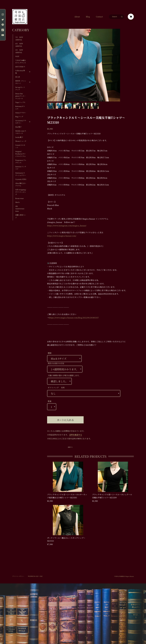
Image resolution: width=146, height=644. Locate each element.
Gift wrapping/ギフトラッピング (21, 192)
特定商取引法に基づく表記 (35, 576)
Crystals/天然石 (21, 179)
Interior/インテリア (21, 168)
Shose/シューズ (21, 141)
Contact (99, 17)
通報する (70, 447)
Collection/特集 (20, 72)
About (77, 17)
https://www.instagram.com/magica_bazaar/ (67, 226)
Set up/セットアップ (20, 88)
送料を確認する (76, 435)
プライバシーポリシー (18, 576)
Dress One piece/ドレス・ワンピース (21, 96)
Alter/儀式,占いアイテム (21, 184)
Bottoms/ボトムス (20, 108)
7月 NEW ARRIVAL (20, 38)
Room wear (19, 198)
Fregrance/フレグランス (21, 161)
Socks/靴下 (19, 137)
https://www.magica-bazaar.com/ (62, 236)
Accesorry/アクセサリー (21, 122)
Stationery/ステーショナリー (21, 174)
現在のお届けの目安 (56, 363)
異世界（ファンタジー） (21, 82)
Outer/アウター (21, 113)
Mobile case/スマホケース (21, 132)
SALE (17, 56)
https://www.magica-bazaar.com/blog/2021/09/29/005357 (74, 318)
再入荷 (18, 77)
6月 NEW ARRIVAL (19, 45)
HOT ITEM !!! (20, 67)
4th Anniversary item (20, 209)
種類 (50, 353)
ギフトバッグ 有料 (56, 388)
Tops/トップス (20, 102)
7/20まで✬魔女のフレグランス (21, 61)
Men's (17, 202)
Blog (88, 17)
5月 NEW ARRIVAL (19, 51)
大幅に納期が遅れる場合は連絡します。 (64, 375)
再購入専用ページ (21, 216)
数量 (50, 401)
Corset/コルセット (20, 146)
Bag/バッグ (19, 117)
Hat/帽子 (18, 127)
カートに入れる (65, 420)
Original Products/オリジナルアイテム (20, 154)
